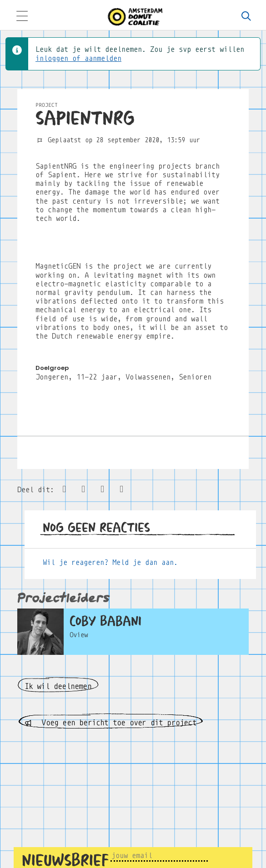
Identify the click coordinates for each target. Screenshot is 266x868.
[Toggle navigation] (22, 17)
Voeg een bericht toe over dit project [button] (110, 723)
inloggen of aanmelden (78, 58)
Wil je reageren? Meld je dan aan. (110, 562)
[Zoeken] (246, 17)
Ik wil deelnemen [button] (58, 686)
